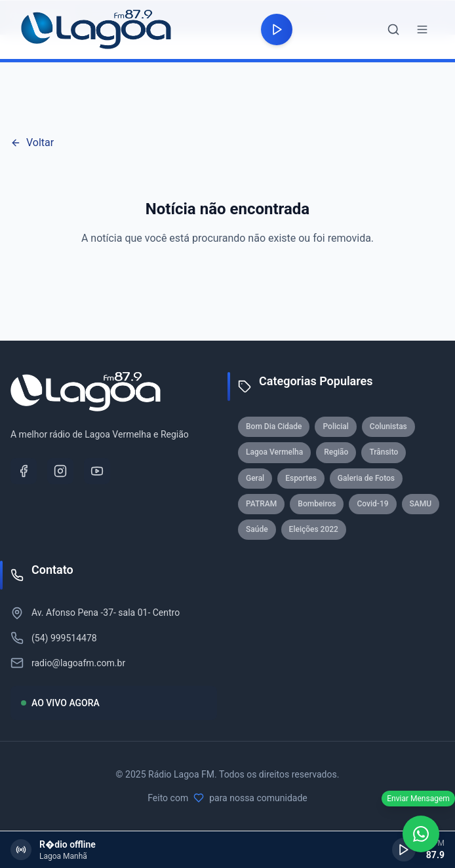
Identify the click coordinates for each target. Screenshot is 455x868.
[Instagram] (60, 471)
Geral (255, 478)
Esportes (301, 478)
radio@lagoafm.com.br (78, 663)
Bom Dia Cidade (274, 426)
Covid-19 (372, 504)
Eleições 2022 (314, 529)
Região (336, 452)
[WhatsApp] (421, 834)
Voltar (32, 142)
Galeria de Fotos (366, 478)
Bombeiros (317, 504)
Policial (335, 426)
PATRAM (261, 504)
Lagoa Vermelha (274, 452)
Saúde (257, 529)
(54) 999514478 (64, 638)
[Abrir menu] (422, 29)
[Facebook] (24, 471)
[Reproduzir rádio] (277, 29)
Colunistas (388, 426)
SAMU (421, 504)
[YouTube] (97, 471)
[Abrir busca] (393, 29)
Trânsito (384, 452)
